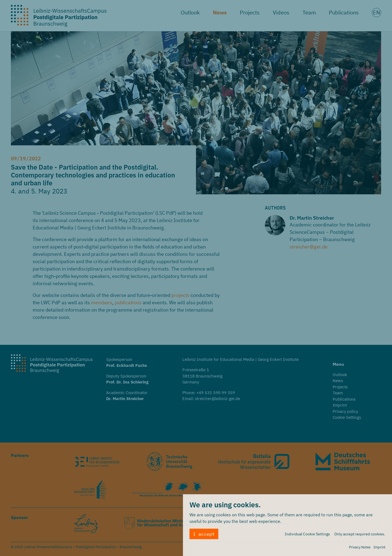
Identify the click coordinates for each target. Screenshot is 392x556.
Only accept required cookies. (360, 536)
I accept (204, 536)
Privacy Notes (360, 549)
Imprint (379, 549)
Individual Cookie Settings (307, 536)
